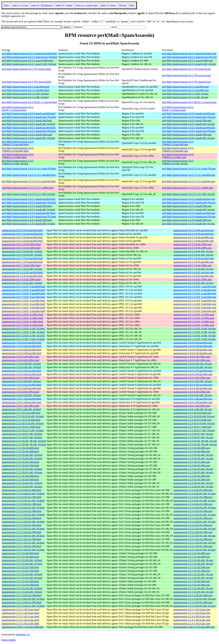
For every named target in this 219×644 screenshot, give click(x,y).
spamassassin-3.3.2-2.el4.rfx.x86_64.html (23, 536)
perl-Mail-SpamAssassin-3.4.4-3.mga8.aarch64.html (29, 213)
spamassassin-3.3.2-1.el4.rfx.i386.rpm (193, 546)
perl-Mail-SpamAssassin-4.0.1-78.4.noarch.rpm (186, 75)
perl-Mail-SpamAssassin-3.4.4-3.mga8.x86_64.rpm (188, 224)
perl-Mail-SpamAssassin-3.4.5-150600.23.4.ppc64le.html (18, 149)
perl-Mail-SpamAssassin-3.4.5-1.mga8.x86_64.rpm (188, 210)
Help (132, 5)
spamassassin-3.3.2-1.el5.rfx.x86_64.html (23, 543)
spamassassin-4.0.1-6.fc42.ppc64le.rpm (194, 276)
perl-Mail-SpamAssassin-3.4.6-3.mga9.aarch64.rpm (188, 114)
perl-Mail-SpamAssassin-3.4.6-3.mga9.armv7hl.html (29, 117)
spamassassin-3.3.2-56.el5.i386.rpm (192, 462)
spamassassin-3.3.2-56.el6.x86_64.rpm (193, 455)
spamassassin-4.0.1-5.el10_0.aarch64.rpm (195, 286)
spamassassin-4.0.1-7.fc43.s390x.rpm (193, 265)
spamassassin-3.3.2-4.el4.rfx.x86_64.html (23, 508)
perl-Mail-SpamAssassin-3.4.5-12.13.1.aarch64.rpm (188, 175)
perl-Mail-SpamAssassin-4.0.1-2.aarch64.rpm (185, 87)
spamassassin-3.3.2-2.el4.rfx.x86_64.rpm (194, 536)
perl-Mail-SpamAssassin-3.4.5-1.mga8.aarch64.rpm (188, 199)
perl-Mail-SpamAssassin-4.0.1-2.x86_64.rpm (185, 94)
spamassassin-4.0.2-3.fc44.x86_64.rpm (193, 251)
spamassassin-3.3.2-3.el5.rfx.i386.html (22, 511)
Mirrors (123, 5)
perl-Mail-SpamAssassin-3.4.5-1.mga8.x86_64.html (28, 210)
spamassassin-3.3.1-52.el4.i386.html (20, 581)
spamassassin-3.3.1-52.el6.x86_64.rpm (193, 560)
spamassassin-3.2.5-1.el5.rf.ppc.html (21, 609)
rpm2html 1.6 (23, 635)
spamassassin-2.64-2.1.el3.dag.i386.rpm (194, 627)
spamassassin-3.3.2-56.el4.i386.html (20, 476)
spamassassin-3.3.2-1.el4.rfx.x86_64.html (23, 550)
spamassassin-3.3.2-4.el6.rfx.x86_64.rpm (194, 494)
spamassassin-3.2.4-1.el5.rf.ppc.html (21, 616)
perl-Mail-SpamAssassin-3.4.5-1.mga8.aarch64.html (29, 199)
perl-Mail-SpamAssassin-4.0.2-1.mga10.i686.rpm (187, 61)
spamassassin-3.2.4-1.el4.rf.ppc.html (21, 620)
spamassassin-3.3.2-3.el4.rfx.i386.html (22, 518)
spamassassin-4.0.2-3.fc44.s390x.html (21, 244)
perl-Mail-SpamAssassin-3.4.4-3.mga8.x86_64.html (28, 224)
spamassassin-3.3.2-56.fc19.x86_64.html (23, 423)
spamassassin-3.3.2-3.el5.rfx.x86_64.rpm (194, 515)
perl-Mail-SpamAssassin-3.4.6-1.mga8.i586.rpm (187, 135)
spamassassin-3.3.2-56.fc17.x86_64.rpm (194, 430)
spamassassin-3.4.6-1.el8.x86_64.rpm (193, 409)
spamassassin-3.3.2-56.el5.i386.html (20, 462)
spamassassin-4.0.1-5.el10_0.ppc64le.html (23, 301)
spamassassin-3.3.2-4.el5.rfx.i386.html (22, 497)
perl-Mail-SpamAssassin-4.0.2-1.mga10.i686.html (27, 61)
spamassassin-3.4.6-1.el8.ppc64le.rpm (193, 402)
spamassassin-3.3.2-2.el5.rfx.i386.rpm (193, 525)
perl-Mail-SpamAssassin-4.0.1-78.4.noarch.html (26, 82)
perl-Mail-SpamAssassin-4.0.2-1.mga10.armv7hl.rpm (189, 57)
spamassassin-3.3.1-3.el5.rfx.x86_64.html (23, 599)
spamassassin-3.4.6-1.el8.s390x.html (21, 406)
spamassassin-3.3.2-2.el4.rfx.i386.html (22, 532)
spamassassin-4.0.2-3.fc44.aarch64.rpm (194, 230)
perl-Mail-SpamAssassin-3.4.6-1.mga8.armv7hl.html (29, 131)
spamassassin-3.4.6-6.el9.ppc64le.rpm (193, 350)
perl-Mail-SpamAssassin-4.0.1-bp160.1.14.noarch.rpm (178, 109)
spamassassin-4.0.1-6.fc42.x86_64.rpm (193, 283)
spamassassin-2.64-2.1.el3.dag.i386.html (23, 627)
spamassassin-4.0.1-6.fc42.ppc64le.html (22, 276)
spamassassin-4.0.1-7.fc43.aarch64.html (22, 258)
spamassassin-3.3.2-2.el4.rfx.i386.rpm (193, 532)
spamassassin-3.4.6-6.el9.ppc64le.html (22, 350)
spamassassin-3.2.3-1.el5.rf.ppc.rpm (192, 623)
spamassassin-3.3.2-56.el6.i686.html (20, 448)
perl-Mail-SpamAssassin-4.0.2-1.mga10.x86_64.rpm (189, 64)
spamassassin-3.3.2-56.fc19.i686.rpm (192, 420)
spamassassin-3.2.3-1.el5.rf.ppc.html (21, 623)
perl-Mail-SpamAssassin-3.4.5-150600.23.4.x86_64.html (18, 162)
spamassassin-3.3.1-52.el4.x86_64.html (22, 588)
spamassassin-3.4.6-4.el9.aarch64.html (22, 385)
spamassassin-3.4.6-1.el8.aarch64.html (22, 399)
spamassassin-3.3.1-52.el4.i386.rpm (192, 581)
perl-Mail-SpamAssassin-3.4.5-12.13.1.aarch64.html (29, 175)
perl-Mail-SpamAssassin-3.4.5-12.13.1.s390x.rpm (187, 188)
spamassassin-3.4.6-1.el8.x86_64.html (21, 409)
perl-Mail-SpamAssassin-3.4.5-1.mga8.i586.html (27, 206)
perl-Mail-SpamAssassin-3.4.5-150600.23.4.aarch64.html (18, 143)
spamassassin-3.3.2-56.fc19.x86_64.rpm (194, 423)
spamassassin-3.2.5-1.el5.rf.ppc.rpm (192, 609)
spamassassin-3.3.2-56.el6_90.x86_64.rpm (195, 441)
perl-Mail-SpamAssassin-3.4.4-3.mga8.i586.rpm (187, 220)
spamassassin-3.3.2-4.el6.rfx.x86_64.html (23, 494)
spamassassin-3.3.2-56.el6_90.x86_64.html (24, 441)
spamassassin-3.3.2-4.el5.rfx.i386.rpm (193, 497)
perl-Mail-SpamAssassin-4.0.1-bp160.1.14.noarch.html (18, 109)
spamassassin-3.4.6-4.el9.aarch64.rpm (193, 385)
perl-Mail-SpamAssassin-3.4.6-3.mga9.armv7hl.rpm (189, 117)
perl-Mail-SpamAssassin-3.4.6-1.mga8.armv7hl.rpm (189, 131)
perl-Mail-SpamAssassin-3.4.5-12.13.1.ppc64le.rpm (188, 181)
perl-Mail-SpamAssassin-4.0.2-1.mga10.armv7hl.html (29, 57)
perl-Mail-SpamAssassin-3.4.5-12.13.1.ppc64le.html (29, 181)
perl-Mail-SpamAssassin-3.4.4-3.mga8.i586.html (27, 220)
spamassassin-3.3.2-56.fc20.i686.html (21, 413)
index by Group (20, 5)
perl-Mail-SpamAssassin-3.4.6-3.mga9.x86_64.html (28, 124)
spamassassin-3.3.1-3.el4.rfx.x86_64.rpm (194, 606)
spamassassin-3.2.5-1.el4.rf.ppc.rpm (192, 613)
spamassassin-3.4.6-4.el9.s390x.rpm (192, 392)
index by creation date (87, 5)
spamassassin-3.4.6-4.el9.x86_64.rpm (193, 395)
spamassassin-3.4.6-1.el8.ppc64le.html (22, 402)
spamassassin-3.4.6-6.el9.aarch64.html (22, 343)
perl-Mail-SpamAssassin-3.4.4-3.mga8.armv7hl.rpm (189, 217)
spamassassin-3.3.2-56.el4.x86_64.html (22, 483)
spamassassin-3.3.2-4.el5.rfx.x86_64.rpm (194, 501)
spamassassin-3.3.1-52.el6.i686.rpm (192, 553)
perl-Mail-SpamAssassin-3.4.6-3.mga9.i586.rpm (187, 121)
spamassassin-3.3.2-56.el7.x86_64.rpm (193, 434)
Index (7, 5)
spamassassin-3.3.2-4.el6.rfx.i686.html (22, 490)
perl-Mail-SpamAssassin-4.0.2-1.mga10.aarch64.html (29, 54)
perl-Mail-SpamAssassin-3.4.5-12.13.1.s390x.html (28, 188)
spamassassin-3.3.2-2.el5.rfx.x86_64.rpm (194, 529)
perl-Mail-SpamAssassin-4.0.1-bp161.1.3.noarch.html (29, 102)
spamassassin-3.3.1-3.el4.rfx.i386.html (22, 602)
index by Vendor (64, 5)
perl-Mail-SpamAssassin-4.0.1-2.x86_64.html (25, 94)
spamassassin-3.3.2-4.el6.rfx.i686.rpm (193, 490)
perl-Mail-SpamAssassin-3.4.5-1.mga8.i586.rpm (187, 206)
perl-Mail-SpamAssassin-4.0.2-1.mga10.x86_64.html (29, 64)
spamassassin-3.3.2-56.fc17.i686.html (21, 427)
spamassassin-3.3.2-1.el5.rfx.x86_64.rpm (194, 543)
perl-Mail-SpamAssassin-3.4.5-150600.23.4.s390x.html (18, 156)
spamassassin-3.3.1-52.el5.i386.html (20, 567)
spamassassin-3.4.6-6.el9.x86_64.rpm (193, 364)
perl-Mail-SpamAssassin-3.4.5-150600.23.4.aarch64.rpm (178, 143)
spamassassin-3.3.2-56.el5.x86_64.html (22, 469)
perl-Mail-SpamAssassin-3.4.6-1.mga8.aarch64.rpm (188, 128)
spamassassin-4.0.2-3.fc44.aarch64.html (22, 230)
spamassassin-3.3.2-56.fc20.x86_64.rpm (194, 416)
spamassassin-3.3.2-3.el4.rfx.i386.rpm (193, 518)
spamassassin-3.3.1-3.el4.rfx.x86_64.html (23, 606)
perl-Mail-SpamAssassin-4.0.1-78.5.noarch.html (26, 69)
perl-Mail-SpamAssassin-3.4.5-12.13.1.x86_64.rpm (188, 194)
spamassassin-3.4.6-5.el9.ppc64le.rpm (193, 374)
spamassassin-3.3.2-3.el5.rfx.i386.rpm (193, 511)
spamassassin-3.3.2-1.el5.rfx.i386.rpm (193, 539)
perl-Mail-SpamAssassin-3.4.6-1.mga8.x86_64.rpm (188, 138)
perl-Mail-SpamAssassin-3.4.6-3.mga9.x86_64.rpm (188, 124)
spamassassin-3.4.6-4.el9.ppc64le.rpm (193, 388)
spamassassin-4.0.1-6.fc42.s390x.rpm (193, 279)
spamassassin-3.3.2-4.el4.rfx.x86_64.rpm (194, 508)
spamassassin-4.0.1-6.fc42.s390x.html (21, 279)
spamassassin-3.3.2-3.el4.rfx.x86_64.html (23, 522)
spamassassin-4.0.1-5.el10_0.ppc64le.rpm (195, 301)
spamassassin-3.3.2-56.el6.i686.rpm (192, 448)
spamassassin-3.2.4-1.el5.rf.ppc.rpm (192, 616)
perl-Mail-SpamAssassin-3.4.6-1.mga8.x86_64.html (28, 138)
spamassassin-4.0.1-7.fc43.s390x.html (21, 265)
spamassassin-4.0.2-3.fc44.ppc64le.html (22, 237)
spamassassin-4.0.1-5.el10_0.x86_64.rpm (194, 329)
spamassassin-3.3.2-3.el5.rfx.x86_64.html (23, 515)
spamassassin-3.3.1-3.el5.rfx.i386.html (22, 595)
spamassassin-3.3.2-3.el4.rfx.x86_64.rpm (194, 522)
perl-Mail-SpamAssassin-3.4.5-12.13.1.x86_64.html (28, 194)
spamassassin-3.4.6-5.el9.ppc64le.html (22, 374)
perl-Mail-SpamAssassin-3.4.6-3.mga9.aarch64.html (29, 114)
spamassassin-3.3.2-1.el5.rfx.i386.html (22, 539)
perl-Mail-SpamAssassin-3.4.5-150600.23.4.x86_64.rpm (178, 162)
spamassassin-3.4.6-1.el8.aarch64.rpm (193, 399)
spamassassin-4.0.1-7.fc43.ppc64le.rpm (194, 262)
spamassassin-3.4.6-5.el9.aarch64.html (22, 371)
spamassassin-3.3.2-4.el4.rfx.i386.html (22, 504)
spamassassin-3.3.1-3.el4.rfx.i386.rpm (193, 602)
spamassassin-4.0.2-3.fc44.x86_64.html (22, 251)
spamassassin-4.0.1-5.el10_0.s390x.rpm (194, 315)
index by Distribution (42, 5)
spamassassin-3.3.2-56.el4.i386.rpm (192, 476)
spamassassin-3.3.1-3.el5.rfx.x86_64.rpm (194, 599)
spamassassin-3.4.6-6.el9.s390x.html (21, 357)
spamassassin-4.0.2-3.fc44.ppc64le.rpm (194, 237)
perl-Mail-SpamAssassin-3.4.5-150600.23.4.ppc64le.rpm (178, 149)
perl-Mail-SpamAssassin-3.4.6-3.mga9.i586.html (27, 121)
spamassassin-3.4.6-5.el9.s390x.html (21, 378)
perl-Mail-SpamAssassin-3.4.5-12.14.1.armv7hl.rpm (189, 169)
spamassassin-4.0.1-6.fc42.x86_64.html (22, 283)
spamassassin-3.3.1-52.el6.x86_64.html (22, 560)
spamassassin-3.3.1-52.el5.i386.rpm (192, 567)
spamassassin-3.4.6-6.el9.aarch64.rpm (193, 343)
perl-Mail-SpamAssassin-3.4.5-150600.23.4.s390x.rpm (178, 156)
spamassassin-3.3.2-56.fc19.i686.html (21, 420)
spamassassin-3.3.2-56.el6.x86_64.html (22, 455)
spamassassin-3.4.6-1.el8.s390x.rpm (192, 406)
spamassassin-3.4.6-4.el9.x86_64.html (21, 395)
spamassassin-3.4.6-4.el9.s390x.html (21, 392)
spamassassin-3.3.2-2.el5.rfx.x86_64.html (23, 529)
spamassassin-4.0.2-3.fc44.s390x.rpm (193, 244)
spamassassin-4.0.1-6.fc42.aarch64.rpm (194, 272)
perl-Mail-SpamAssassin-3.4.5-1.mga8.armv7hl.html (29, 203)
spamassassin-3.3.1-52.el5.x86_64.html (22, 574)
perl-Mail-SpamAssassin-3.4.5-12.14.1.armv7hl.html (29, 169)
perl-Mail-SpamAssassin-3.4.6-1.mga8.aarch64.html (29, 128)
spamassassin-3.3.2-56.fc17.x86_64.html (23, 430)
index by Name (108, 5)
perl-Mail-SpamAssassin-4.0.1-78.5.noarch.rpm (186, 69)
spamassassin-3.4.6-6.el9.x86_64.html (21, 364)
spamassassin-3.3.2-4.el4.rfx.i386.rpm (193, 504)
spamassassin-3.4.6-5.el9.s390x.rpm (192, 378)
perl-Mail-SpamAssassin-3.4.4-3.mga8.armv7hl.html (29, 217)
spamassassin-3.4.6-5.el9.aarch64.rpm (193, 371)
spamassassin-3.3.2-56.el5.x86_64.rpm (193, 469)
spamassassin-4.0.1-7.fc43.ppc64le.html (22, 262)
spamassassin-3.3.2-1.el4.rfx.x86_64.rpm (194, 550)
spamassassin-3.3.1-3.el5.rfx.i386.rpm (193, 595)
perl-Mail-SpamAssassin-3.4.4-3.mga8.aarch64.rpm (188, 213)
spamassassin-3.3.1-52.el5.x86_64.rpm (193, 574)
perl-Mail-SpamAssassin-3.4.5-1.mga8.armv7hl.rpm (189, 203)
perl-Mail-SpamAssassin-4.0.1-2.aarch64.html (25, 87)
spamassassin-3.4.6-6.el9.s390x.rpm (192, 357)
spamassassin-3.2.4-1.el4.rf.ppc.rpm (192, 620)
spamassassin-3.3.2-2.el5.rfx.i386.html (22, 525)
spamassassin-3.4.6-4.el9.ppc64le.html (22, 388)
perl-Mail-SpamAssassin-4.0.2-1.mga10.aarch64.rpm (189, 54)
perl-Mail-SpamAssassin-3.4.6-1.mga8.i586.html (27, 135)
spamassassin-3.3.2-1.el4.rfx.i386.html (22, 546)
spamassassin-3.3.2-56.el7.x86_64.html (22, 434)
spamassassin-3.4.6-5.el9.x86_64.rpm (193, 381)
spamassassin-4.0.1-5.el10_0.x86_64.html (23, 329)
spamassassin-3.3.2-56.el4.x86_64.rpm (193, 483)
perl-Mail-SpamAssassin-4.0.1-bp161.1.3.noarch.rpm (189, 102)
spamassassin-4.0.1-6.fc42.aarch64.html (22, 272)
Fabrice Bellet (8, 640)
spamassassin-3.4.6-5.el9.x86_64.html (21, 381)
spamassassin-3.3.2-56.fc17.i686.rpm (192, 427)
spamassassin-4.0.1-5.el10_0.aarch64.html (23, 286)
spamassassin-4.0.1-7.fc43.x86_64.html (22, 269)
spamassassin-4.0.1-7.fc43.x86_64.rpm (193, 269)
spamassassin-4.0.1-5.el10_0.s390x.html (22, 315)
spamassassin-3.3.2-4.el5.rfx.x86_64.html (23, 501)
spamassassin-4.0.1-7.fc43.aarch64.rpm (194, 258)
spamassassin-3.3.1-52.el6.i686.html (20, 553)
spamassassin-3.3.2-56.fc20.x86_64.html (23, 416)
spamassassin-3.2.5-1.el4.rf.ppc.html (21, 613)
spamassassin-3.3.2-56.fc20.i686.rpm (192, 413)
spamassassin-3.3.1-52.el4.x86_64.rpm (193, 588)
